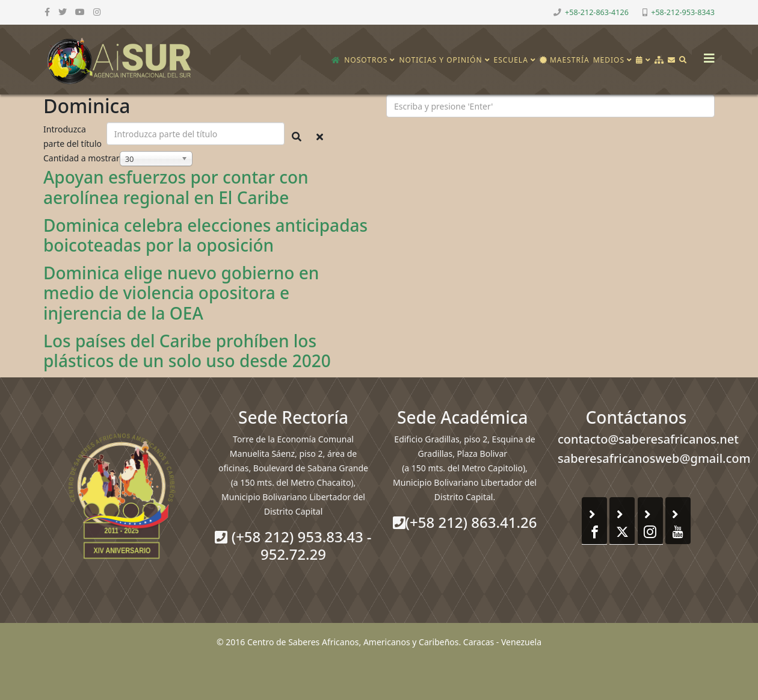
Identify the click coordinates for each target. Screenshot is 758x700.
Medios (609, 60)
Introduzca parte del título (74, 136)
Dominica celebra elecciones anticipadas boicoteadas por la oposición (205, 235)
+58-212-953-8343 (683, 12)
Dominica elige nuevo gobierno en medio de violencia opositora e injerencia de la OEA (181, 293)
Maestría (565, 60)
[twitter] (63, 12)
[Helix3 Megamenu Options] (706, 54)
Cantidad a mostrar (82, 158)
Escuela (511, 60)
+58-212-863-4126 (597, 12)
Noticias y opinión (440, 60)
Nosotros (366, 60)
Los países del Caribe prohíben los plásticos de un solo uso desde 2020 (187, 351)
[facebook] (47, 12)
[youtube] (80, 12)
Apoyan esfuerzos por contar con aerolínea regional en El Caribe (176, 187)
